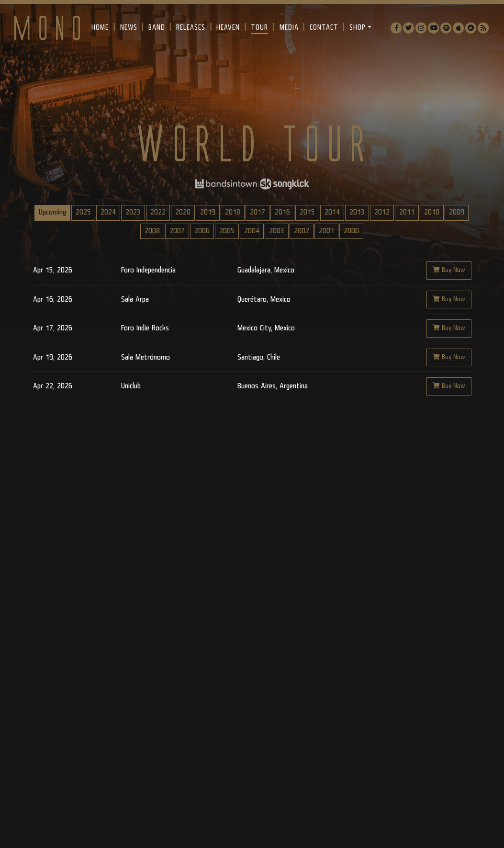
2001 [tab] (326, 231)
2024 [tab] (108, 212)
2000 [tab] (351, 231)
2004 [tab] (252, 231)
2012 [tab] (382, 212)
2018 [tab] (233, 212)
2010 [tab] (432, 212)
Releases (191, 28)
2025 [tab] (83, 212)
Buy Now (449, 270)
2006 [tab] (202, 231)
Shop (358, 28)
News (129, 28)
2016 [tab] (282, 212)
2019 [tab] (208, 212)
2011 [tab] (407, 212)
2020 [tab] (183, 212)
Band (157, 28)
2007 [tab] (177, 231)
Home (100, 28)
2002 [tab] (302, 231)
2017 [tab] (258, 212)
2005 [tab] (227, 231)
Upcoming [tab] (52, 212)
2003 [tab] (277, 231)
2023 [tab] (133, 212)
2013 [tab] (357, 212)
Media (289, 28)
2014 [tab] (332, 212)
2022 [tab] (158, 212)
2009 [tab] (457, 212)
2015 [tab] (307, 212)
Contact (324, 28)
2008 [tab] (152, 231)
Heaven (228, 28)
